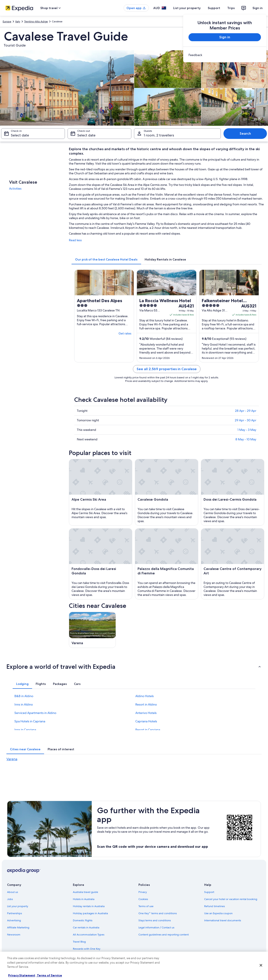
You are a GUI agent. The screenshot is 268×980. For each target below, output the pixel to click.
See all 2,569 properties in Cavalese (167, 369)
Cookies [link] (143, 899)
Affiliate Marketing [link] (18, 927)
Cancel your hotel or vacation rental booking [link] (231, 899)
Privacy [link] (143, 892)
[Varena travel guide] (92, 630)
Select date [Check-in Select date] (20, 135)
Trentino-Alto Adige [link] (36, 21)
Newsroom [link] (14, 935)
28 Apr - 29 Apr (246, 411)
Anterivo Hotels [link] (146, 713)
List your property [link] (18, 906)
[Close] (261, 965)
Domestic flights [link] (83, 920)
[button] (134, 667)
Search (245, 133)
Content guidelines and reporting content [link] (164, 935)
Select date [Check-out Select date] (86, 135)
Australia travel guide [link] (85, 892)
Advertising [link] (14, 920)
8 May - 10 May (246, 439)
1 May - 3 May (247, 430)
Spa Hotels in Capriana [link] (30, 721)
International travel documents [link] (223, 920)
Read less (75, 240)
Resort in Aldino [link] (146, 704)
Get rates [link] (125, 333)
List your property (187, 8)
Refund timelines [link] (215, 906)
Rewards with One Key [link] (87, 949)
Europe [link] (7, 21)
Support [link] (209, 892)
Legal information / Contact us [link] (156, 927)
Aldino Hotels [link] (145, 696)
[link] (225, 55)
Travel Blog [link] (79, 942)
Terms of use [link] (146, 906)
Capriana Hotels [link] (146, 721)
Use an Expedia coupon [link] (218, 913)
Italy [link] (18, 21)
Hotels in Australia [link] (84, 899)
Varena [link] (12, 759)
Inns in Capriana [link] (25, 730)
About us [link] (13, 892)
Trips (231, 8)
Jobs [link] (10, 899)
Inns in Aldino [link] (24, 704)
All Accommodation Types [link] (89, 935)
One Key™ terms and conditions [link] (158, 913)
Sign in (258, 8)
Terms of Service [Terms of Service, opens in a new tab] (49, 975)
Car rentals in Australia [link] (86, 927)
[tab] (106, 259)
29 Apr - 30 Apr (246, 420)
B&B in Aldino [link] (24, 696)
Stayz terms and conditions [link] (155, 920)
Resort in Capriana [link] (148, 730)
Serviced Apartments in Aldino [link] (35, 713)
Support (214, 8)
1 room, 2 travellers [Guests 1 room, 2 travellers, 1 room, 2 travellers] (159, 135)
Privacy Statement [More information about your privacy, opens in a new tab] (22, 975)
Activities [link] (15, 189)
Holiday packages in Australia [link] (90, 913)
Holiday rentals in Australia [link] (89, 906)
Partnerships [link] (15, 913)
